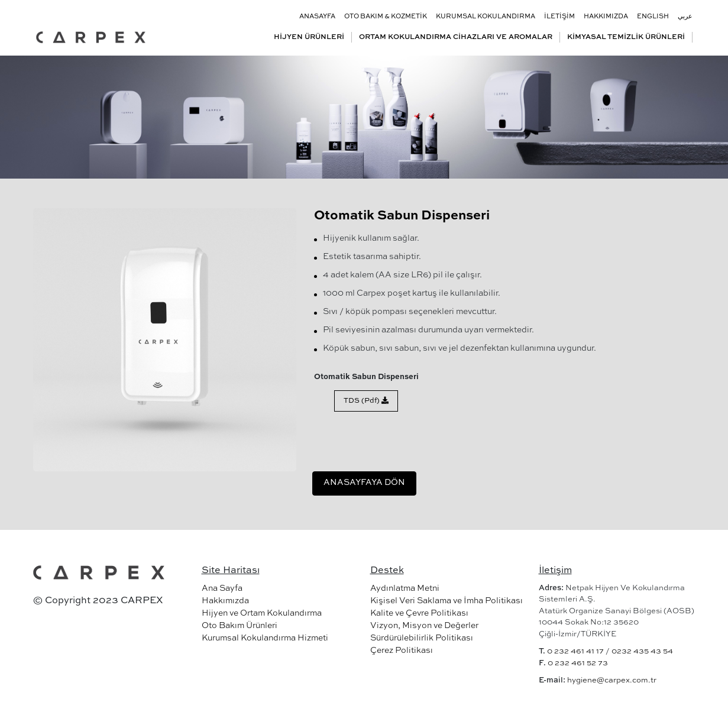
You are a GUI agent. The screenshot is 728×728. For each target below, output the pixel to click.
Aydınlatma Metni (405, 588)
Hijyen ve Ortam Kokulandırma (262, 613)
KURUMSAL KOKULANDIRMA (486, 17)
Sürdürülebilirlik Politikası (422, 638)
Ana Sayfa (222, 588)
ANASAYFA (317, 17)
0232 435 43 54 (642, 651)
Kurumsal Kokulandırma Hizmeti (265, 638)
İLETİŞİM (559, 17)
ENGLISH (653, 17)
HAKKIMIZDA (606, 17)
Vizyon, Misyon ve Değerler (424, 626)
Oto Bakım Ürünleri (240, 626)
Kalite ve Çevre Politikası (419, 613)
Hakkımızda (225, 601)
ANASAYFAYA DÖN (364, 483)
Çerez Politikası (402, 651)
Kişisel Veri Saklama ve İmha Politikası (446, 601)
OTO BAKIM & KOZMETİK (386, 17)
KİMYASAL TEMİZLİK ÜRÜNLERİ (626, 37)
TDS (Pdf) (366, 401)
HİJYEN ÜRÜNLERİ (309, 37)
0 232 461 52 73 (578, 663)
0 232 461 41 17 (575, 651)
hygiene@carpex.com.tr (612, 680)
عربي (685, 17)
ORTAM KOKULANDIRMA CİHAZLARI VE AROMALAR (456, 37)
